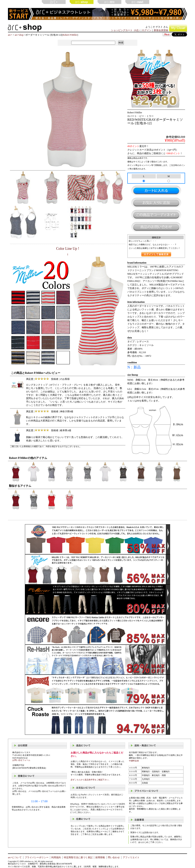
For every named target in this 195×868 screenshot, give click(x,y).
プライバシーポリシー (37, 857)
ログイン (147, 30)
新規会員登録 (161, 30)
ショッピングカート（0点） (126, 30)
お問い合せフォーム (21, 760)
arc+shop (19, 35)
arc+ (10, 35)
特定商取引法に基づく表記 (78, 857)
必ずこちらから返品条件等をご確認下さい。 (91, 780)
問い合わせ (114, 857)
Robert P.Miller (70, 35)
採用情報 (100, 857)
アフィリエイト (131, 857)
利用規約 (56, 857)
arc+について (15, 857)
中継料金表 (134, 761)
